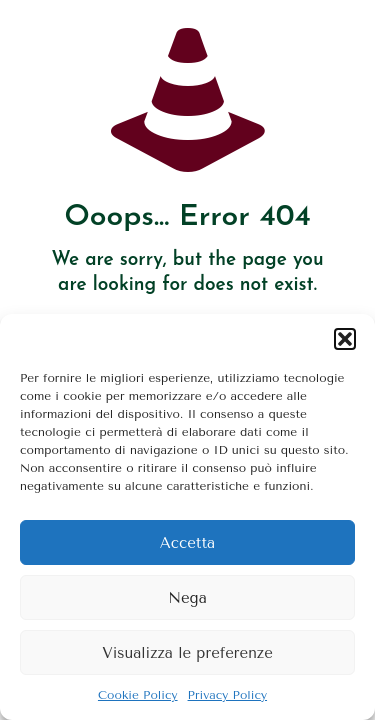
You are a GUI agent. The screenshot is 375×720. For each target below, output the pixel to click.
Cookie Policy (138, 695)
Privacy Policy (227, 695)
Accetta (187, 543)
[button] (345, 339)
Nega (187, 598)
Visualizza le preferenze (187, 653)
